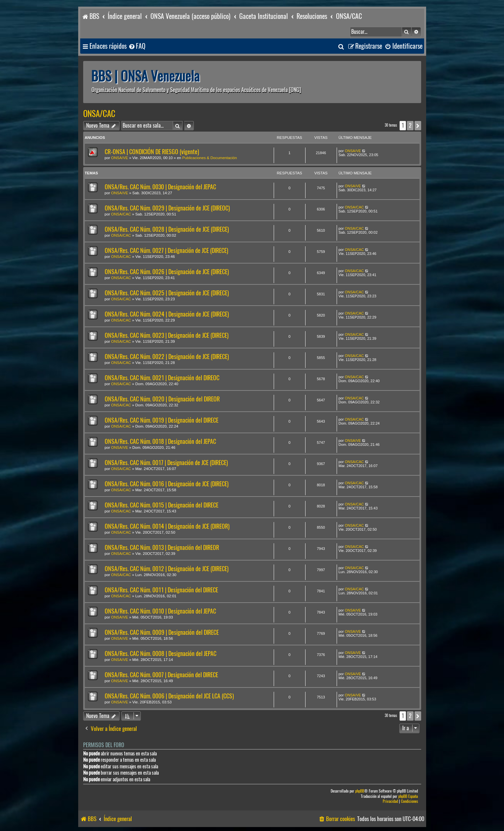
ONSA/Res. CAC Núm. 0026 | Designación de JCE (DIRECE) (167, 272)
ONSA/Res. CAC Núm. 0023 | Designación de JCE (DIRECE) (167, 335)
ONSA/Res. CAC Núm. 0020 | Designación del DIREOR (162, 399)
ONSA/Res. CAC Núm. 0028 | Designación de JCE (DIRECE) (167, 229)
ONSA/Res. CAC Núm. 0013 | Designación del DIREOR (162, 547)
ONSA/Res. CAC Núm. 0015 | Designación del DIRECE (162, 505)
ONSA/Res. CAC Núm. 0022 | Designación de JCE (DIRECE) (167, 356)
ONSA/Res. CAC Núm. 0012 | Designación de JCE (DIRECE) (167, 569)
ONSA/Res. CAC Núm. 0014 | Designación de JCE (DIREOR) (167, 526)
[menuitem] (137, 46)
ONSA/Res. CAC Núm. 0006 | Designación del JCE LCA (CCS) (169, 696)
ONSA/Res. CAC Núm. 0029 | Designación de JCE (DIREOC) (167, 208)
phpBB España (408, 796)
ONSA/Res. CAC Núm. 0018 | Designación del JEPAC (160, 441)
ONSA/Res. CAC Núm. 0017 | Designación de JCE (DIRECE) (166, 463)
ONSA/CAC (99, 114)
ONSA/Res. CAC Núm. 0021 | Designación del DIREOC (162, 378)
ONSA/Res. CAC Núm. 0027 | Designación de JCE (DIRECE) (167, 250)
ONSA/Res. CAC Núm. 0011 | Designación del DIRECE (161, 590)
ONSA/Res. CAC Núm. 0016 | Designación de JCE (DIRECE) (167, 484)
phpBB (360, 791)
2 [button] (410, 125)
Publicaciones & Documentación (210, 158)
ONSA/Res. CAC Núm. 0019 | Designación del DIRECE (162, 420)
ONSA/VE (119, 158)
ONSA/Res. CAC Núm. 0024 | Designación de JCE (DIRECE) (167, 314)
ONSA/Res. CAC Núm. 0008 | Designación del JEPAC (161, 653)
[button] (418, 126)
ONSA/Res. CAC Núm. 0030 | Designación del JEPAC (160, 187)
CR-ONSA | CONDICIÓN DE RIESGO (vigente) (152, 152)
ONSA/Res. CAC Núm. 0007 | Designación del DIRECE (161, 675)
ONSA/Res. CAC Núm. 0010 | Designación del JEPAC (160, 611)
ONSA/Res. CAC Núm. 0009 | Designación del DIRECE (162, 632)
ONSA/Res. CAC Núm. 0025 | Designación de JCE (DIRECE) (167, 293)
